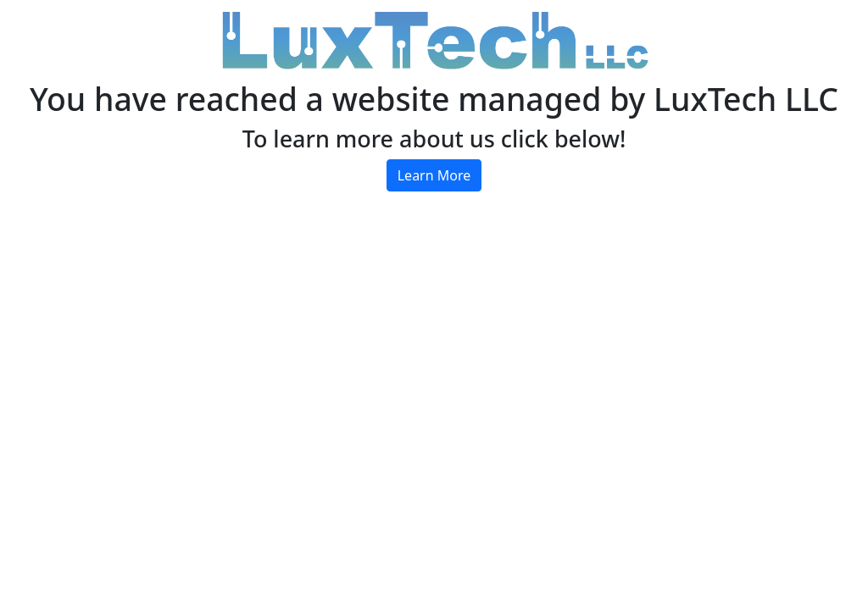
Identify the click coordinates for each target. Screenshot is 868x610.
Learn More (434, 175)
